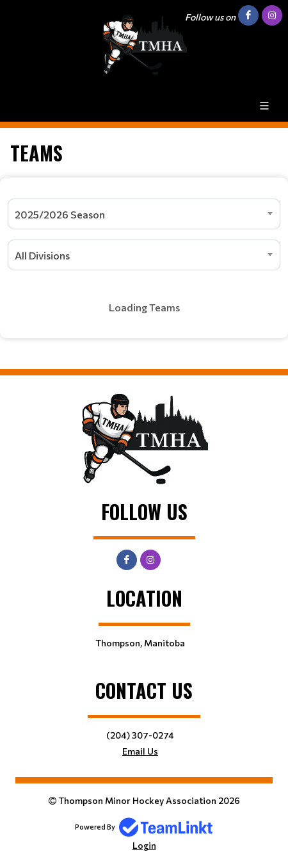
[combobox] (144, 214)
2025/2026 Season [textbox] (60, 214)
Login (144, 845)
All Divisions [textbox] (42, 255)
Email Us (140, 751)
